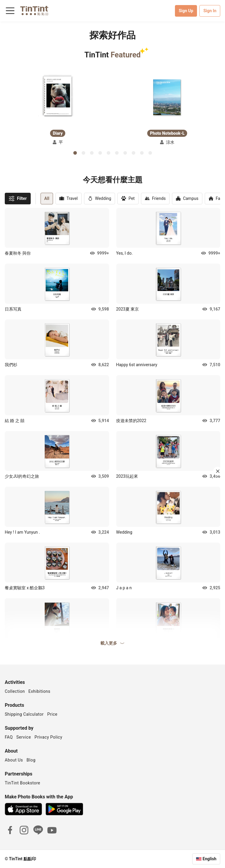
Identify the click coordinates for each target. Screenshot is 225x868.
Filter (18, 198)
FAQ (9, 737)
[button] (58, 97)
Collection (15, 691)
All (47, 198)
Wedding (100, 199)
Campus (187, 199)
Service (24, 737)
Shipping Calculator (24, 714)
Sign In (210, 11)
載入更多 (113, 643)
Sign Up (186, 11)
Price (52, 714)
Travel (68, 199)
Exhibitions (39, 691)
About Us (14, 760)
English (210, 859)
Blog (31, 760)
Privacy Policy (48, 737)
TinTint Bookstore (22, 783)
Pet (128, 199)
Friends (155, 199)
